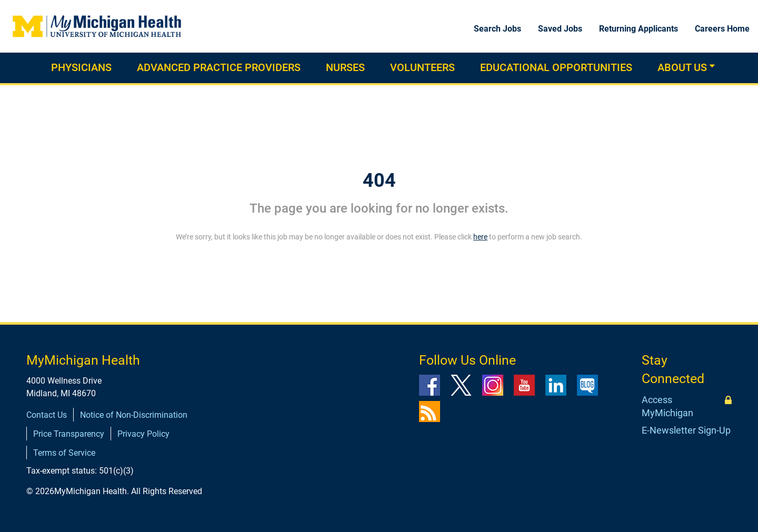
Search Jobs (497, 29)
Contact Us (47, 415)
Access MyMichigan (667, 406)
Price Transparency (69, 434)
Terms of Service (64, 453)
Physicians (81, 67)
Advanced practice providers (219, 67)
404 (379, 180)
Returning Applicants (639, 29)
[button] (712, 66)
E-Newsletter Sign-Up (686, 430)
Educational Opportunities (556, 67)
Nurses (345, 67)
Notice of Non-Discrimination (134, 415)
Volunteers (422, 67)
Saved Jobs (560, 29)
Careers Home (722, 29)
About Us (682, 67)
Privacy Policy (143, 434)
